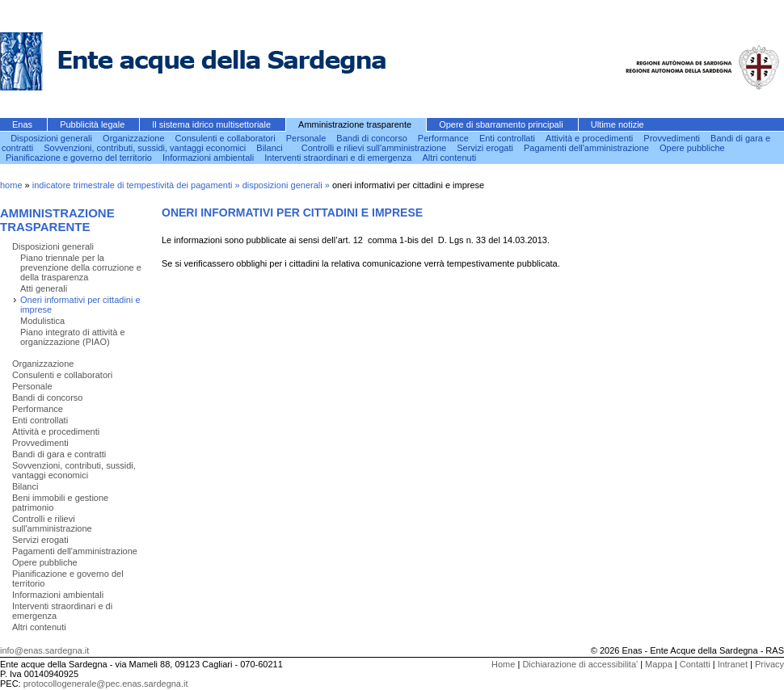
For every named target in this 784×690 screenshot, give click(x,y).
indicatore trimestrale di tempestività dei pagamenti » (137, 185)
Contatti (695, 664)
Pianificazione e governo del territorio (80, 158)
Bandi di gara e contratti (59, 454)
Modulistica (42, 321)
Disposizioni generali (53, 138)
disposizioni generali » (287, 185)
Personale (308, 138)
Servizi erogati (486, 148)
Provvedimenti (673, 138)
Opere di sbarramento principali (502, 124)
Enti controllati (508, 138)
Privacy (769, 664)
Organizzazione (135, 138)
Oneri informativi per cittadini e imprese (80, 305)
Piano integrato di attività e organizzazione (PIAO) (73, 337)
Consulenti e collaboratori (227, 138)
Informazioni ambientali (209, 158)
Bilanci (270, 148)
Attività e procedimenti (590, 138)
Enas (23, 124)
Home (503, 664)
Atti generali (44, 288)
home (11, 185)
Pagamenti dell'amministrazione (588, 148)
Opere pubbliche (692, 148)
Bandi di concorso (373, 138)
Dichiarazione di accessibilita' (580, 664)
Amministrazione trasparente (356, 124)
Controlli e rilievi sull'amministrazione (375, 148)
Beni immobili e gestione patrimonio (60, 503)
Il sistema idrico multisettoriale (213, 124)
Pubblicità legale (93, 124)
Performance (445, 138)
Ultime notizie (618, 124)
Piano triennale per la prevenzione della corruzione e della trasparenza (81, 267)
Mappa (659, 664)
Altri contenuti (450, 158)
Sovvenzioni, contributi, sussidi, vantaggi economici (146, 148)
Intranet (733, 664)
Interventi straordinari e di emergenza (339, 158)
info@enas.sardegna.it (44, 650)
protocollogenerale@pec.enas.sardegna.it (106, 684)
